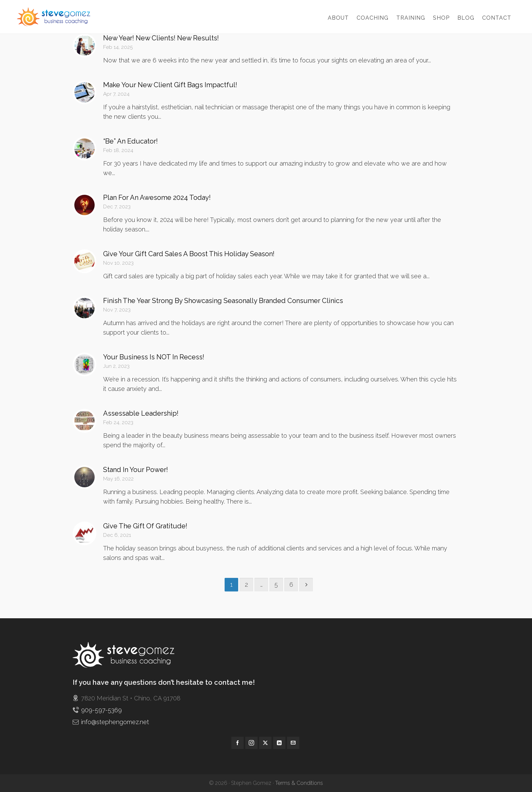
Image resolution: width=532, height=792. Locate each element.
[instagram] (251, 743)
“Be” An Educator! (130, 141)
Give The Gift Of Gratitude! (145, 526)
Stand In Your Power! (136, 470)
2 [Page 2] (246, 584)
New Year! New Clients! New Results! (161, 38)
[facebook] (237, 743)
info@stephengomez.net (115, 722)
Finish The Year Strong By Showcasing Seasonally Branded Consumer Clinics (223, 301)
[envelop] (293, 743)
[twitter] (265, 743)
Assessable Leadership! (141, 413)
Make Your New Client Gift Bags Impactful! (170, 85)
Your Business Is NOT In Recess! (154, 357)
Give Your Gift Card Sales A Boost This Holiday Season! (189, 254)
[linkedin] (279, 743)
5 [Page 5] (276, 584)
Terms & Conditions (299, 783)
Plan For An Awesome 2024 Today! (157, 197)
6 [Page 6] (291, 584)
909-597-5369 (101, 710)
